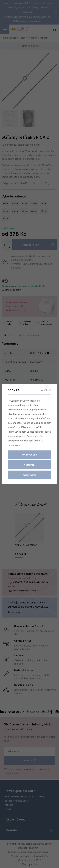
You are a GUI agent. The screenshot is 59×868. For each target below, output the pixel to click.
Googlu (38, 423)
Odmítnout (30, 475)
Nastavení (30, 465)
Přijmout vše (29, 455)
